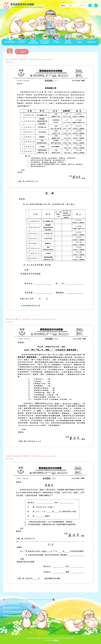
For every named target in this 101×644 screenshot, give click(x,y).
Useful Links (91, 41)
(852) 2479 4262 (12, 604)
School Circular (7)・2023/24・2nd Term (31, 319)
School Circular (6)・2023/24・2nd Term (31, 456)
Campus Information (68, 41)
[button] (22, 52)
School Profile (10, 41)
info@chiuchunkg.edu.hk (15, 612)
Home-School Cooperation (45, 41)
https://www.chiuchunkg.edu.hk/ (19, 616)
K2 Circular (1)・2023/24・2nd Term (29, 59)
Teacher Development (33, 41)
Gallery (80, 41)
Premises (56, 41)
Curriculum (21, 41)
